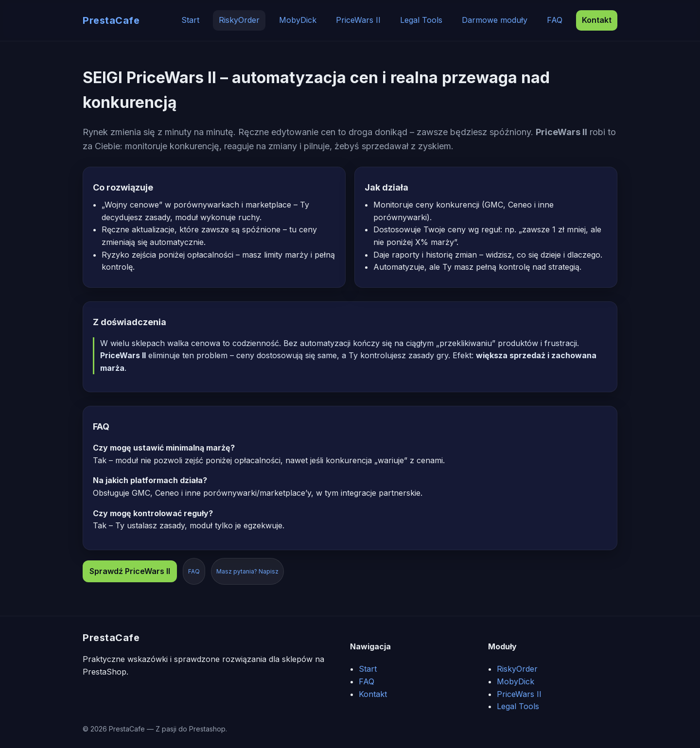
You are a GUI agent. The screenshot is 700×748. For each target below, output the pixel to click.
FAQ (555, 20)
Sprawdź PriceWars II (130, 571)
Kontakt (597, 20)
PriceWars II (358, 20)
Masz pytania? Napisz (247, 571)
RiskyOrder (239, 20)
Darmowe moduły (495, 20)
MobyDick (298, 20)
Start (190, 20)
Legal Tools (421, 20)
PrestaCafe (111, 20)
